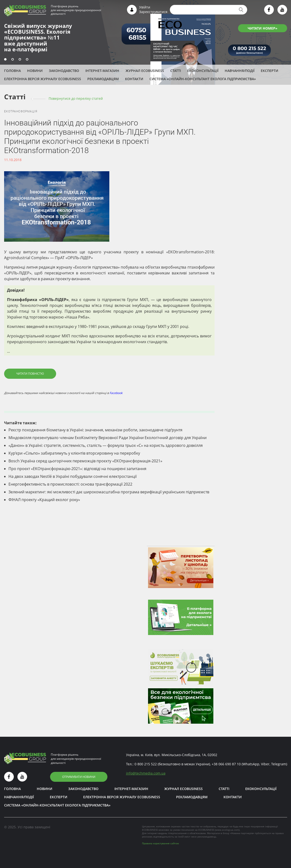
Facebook (116, 393)
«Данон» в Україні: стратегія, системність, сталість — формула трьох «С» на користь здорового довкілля (106, 445)
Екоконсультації (203, 71)
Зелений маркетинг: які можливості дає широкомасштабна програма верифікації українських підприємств (109, 492)
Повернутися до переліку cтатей (76, 98)
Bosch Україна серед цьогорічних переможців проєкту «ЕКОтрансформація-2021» (85, 461)
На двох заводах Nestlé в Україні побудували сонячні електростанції (73, 476)
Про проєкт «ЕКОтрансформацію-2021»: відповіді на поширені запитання (77, 469)
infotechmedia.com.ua (146, 773)
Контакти (134, 79)
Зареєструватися (153, 12)
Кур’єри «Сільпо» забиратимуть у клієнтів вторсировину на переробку (74, 453)
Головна (12, 71)
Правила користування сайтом (160, 843)
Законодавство (64, 71)
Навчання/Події (240, 71)
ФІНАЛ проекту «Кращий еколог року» (44, 500)
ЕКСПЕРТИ (269, 71)
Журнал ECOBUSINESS (145, 71)
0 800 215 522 (146, 764)
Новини (35, 71)
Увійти (145, 7)
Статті (176, 71)
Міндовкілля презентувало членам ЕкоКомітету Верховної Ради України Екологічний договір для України (108, 438)
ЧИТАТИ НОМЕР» (263, 28)
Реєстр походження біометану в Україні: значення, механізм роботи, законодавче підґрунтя (95, 430)
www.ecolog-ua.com (227, 830)
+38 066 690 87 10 (226, 764)
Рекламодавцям (103, 79)
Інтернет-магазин (102, 71)
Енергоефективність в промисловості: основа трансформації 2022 (70, 484)
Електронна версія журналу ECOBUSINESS (43, 79)
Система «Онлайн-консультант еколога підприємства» (203, 79)
